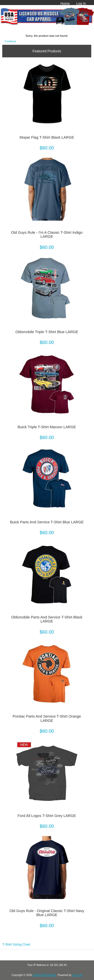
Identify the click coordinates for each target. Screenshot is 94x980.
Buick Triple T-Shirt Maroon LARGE (47, 427)
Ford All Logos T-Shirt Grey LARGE (47, 816)
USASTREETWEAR (44, 975)
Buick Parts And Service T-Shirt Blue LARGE (47, 522)
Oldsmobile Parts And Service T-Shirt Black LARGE (47, 619)
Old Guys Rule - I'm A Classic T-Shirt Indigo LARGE (47, 234)
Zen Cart (77, 975)
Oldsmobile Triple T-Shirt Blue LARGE (47, 332)
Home (65, 4)
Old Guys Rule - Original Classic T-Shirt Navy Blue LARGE (47, 913)
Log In (81, 4)
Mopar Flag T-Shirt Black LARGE (47, 137)
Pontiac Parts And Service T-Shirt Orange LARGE (47, 718)
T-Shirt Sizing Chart (16, 944)
